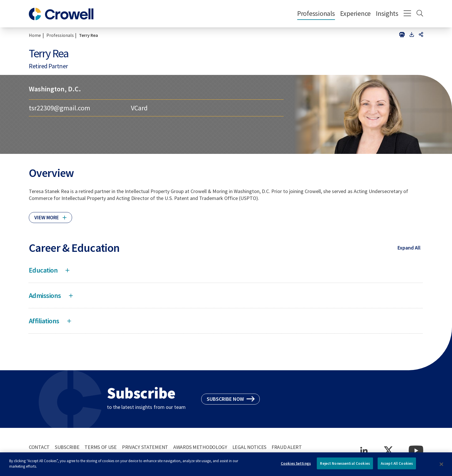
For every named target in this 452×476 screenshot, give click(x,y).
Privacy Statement (145, 447)
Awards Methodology (200, 447)
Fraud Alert (287, 447)
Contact (39, 447)
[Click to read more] (50, 215)
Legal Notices (249, 447)
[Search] (420, 14)
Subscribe (67, 447)
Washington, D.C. (55, 89)
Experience (355, 13)
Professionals (316, 13)
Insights (387, 13)
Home (35, 35)
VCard (139, 108)
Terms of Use (101, 447)
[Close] (442, 467)
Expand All (409, 248)
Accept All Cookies (397, 466)
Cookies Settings (296, 466)
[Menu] (407, 14)
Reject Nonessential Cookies (345, 466)
